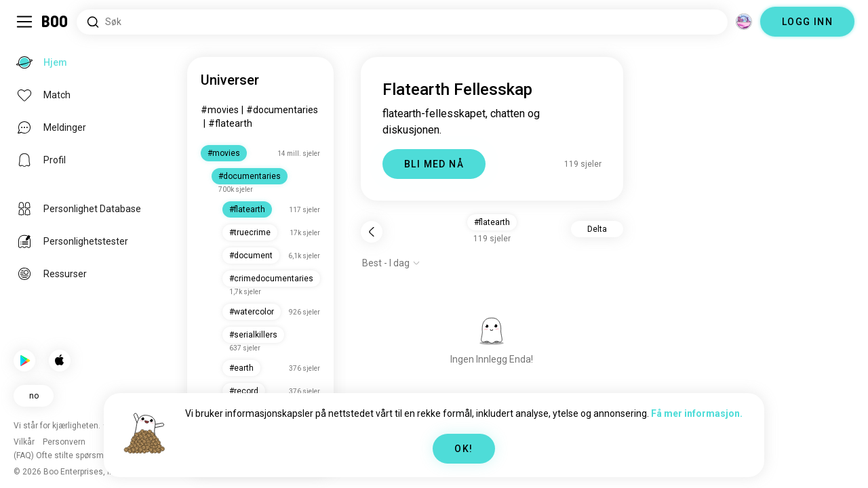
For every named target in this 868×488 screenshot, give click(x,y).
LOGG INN (807, 22)
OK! (463, 449)
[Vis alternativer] (391, 263)
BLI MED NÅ (434, 164)
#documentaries (282, 110)
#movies (220, 110)
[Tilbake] (372, 232)
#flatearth (230, 123)
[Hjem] (55, 22)
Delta (597, 229)
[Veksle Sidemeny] (24, 22)
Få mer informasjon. (697, 413)
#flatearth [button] (492, 222)
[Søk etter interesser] (402, 22)
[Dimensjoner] (744, 22)
